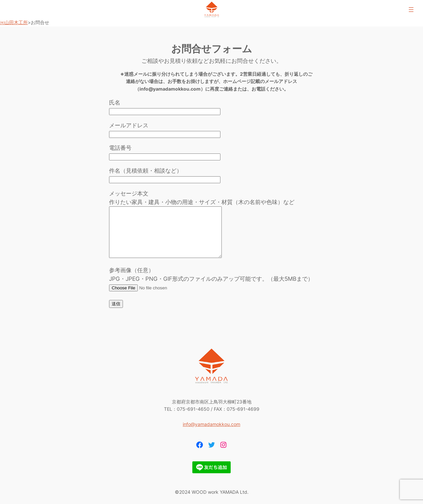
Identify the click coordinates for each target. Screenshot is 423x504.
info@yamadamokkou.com (211, 434)
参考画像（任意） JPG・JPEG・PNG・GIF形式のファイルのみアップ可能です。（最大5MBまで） (211, 289)
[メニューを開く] (411, 10)
